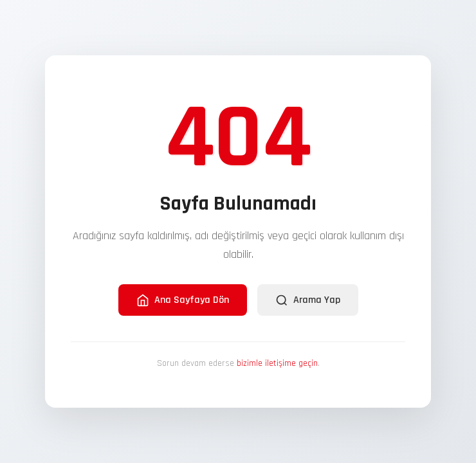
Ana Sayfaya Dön (183, 300)
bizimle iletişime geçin (277, 363)
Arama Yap (308, 300)
